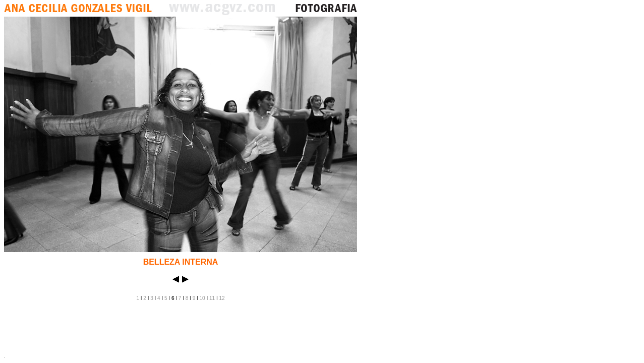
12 (222, 298)
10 (202, 298)
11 (212, 298)
